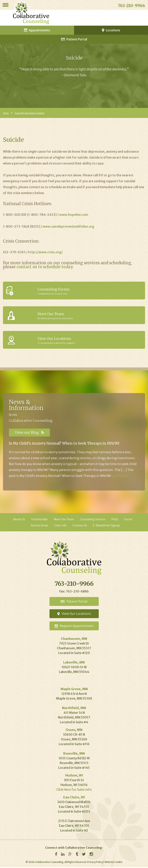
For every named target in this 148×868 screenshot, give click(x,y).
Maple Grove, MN (74, 690)
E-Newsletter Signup (106, 526)
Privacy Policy (95, 863)
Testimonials (39, 520)
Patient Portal (74, 39)
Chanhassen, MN (74, 639)
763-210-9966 (131, 6)
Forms (128, 520)
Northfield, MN (74, 709)
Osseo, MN (74, 731)
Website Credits (114, 863)
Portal (74, 602)
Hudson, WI (74, 776)
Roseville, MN (74, 754)
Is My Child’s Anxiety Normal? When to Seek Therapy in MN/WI (64, 444)
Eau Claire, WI (74, 798)
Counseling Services (93, 520)
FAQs (115, 520)
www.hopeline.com (74, 215)
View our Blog (29, 432)
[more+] (122, 477)
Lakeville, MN (74, 663)
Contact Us (80, 526)
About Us (19, 520)
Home (6, 113)
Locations (111, 30)
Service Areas (39, 526)
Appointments (37, 30)
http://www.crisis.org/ (45, 252)
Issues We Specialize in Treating (29, 113)
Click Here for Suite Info (74, 790)
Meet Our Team (64, 520)
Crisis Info (60, 526)
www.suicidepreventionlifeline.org (68, 226)
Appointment (74, 627)
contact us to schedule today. (45, 267)
